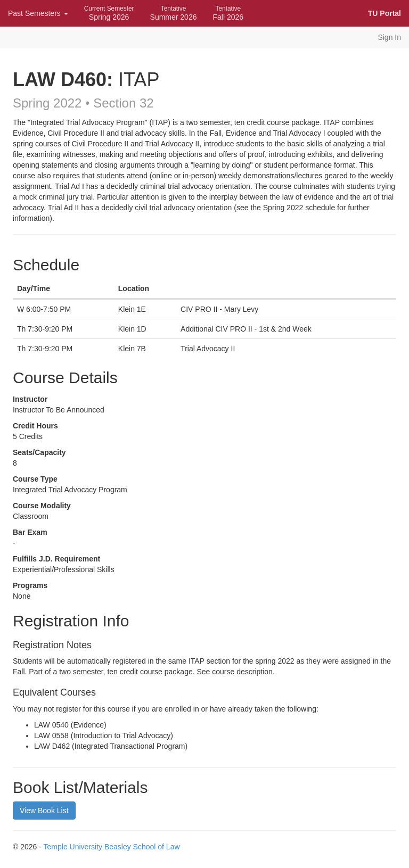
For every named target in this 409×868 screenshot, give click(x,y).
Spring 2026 (109, 13)
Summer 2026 (174, 13)
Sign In (389, 37)
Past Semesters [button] (38, 13)
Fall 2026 (228, 13)
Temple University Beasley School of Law (112, 847)
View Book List (44, 811)
